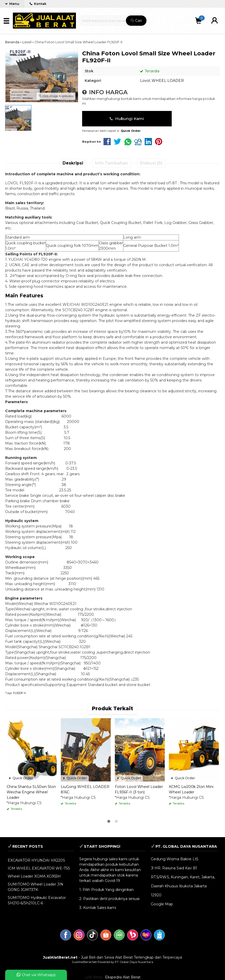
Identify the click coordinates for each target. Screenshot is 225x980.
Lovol (145, 81)
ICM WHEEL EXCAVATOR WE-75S (39, 868)
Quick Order (21, 778)
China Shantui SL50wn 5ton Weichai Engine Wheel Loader (31, 792)
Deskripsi (73, 163)
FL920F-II (19, 693)
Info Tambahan (111, 163)
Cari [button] (136, 21)
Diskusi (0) (151, 163)
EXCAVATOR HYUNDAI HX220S (36, 860)
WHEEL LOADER (168, 81)
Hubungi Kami (127, 119)
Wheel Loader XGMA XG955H (34, 876)
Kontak (38, 4)
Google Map (162, 904)
